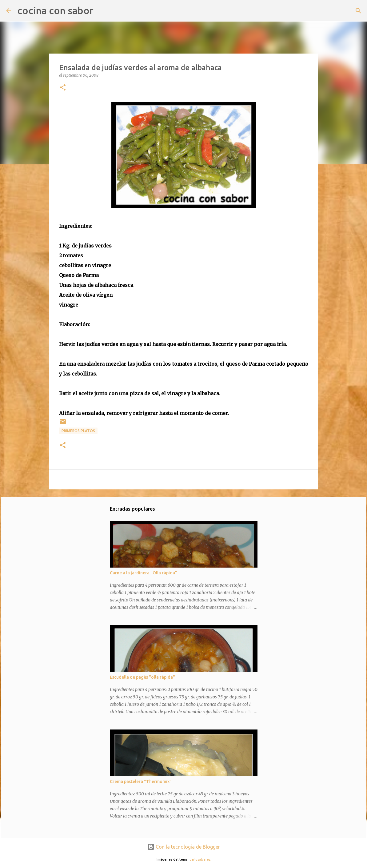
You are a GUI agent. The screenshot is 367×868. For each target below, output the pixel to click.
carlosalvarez (200, 859)
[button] (63, 88)
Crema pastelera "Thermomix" (141, 782)
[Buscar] (102, 11)
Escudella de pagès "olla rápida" (142, 677)
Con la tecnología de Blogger (183, 847)
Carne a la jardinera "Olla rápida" (144, 573)
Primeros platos (78, 431)
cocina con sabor (55, 10)
